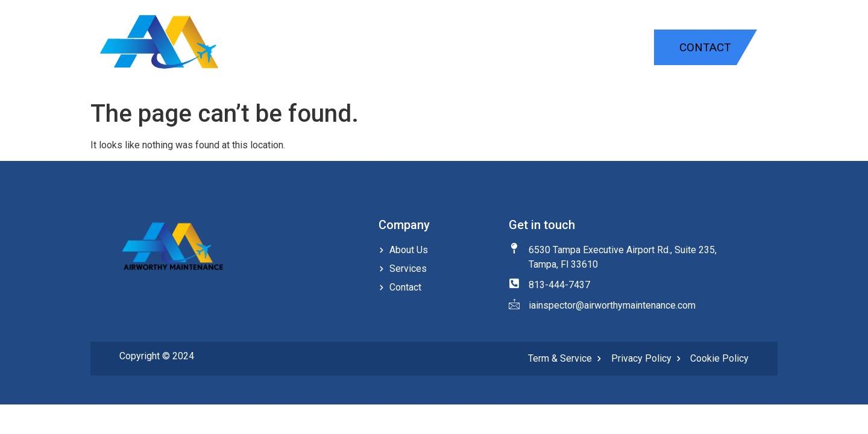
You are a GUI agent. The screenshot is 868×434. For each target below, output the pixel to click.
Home (461, 49)
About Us (613, 49)
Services (530, 49)
